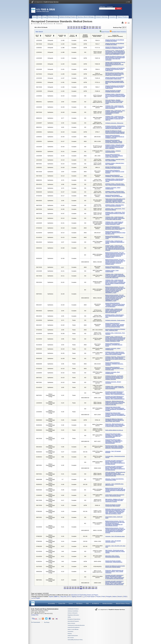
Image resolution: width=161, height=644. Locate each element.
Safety (69, 617)
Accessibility (51, 603)
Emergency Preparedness (74, 619)
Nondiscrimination (108, 603)
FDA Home (37, 24)
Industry (70, 633)
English (38, 598)
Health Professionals (73, 636)
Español (51, 597)
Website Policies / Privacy (123, 603)
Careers (71, 603)
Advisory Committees (73, 611)
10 (93, 27)
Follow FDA (102, 7)
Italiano (115, 597)
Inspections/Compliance (74, 627)
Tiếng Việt (63, 597)
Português (109, 597)
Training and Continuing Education (76, 625)
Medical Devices (48, 24)
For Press (47, 622)
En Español (110, 7)
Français (98, 597)
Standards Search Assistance (118, 32)
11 (97, 27)
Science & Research (73, 613)
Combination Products (73, 609)
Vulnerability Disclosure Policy (75, 640)
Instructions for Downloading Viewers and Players (85, 595)
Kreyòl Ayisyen (91, 597)
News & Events (71, 623)
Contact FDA (62, 603)
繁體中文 (57, 597)
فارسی (33, 598)
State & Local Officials (73, 629)
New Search (39, 32)
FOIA (87, 603)
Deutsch (120, 597)
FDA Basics (79, 603)
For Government (36, 622)
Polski (103, 597)
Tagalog (74, 597)
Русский (79, 597)
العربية (84, 597)
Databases (59, 24)
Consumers (70, 631)
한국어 (69, 597)
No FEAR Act (96, 603)
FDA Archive (71, 638)
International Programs (73, 621)
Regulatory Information (73, 615)
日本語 (125, 597)
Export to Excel (105, 32)
